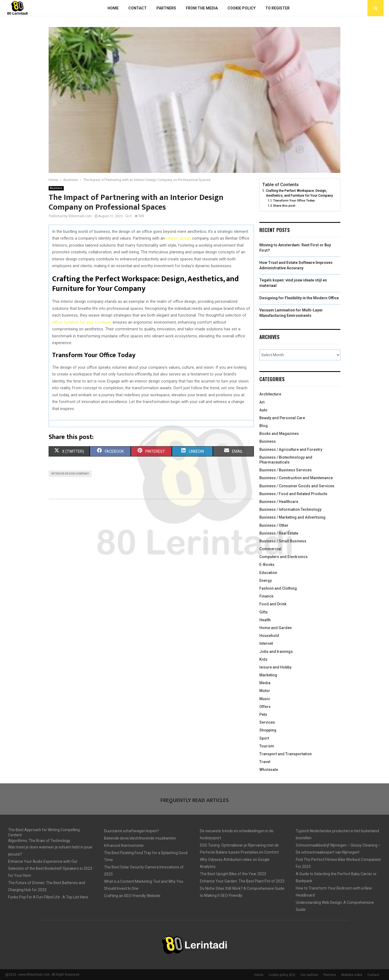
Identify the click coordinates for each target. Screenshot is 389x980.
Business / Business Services (286, 470)
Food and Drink (273, 604)
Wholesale (269, 770)
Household (269, 636)
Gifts (264, 612)
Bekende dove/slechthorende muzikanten (140, 838)
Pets (263, 714)
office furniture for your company (82, 322)
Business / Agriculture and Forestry (291, 449)
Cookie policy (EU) (282, 975)
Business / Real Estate (279, 533)
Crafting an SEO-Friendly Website (132, 896)
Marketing (268, 675)
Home (113, 8)
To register (277, 8)
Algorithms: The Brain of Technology (39, 841)
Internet (266, 643)
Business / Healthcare (279, 502)
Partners (166, 8)
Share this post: (284, 206)
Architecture (270, 394)
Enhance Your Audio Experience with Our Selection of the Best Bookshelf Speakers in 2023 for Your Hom (50, 868)
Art (262, 402)
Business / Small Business (283, 541)
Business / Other (274, 525)
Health (265, 620)
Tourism (267, 746)
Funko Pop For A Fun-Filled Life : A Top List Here (48, 897)
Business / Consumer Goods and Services (297, 486)
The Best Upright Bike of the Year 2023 (233, 874)
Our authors (309, 975)
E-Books (267, 565)
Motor (265, 691)
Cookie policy (242, 8)
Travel (265, 762)
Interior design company (70, 474)
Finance (266, 596)
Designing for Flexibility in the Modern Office (299, 298)
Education (268, 573)
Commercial (270, 549)
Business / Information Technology (290, 509)
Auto (263, 410)
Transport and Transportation (286, 754)
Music (265, 699)
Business (56, 188)
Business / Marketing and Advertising (292, 517)
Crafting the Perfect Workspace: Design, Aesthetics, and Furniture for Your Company (299, 193)
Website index (352, 975)
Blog (264, 426)
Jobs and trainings (276, 652)
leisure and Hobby (275, 667)
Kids (263, 659)
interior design (178, 238)
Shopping (268, 730)
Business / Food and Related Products (293, 494)
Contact (138, 8)
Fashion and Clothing (278, 588)
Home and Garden (276, 628)
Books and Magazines (279, 434)
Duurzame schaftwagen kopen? (131, 831)
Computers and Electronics (284, 557)
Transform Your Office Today (294, 200)
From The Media (202, 8)
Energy (266, 580)
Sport (264, 738)
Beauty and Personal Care (282, 418)
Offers (265, 707)
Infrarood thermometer (124, 845)
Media (265, 683)
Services (267, 722)
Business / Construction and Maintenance (296, 478)
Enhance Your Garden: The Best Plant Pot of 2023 (242, 881)
